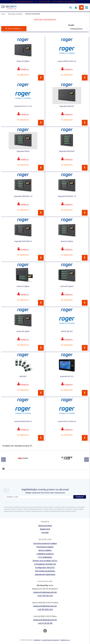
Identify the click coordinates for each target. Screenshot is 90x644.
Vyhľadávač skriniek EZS (45, 564)
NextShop (37, 640)
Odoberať (80, 497)
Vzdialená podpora (45, 554)
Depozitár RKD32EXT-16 (67, 196)
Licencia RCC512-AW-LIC (67, 421)
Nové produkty (45, 550)
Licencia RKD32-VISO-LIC (67, 61)
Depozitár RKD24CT (67, 106)
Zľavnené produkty (45, 547)
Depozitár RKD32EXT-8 (23, 241)
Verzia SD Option (23, 61)
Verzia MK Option (23, 331)
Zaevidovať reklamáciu (45, 574)
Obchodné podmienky (45, 571)
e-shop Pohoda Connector (50, 640)
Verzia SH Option (23, 286)
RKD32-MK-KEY (67, 331)
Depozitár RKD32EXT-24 (23, 196)
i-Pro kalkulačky (45, 557)
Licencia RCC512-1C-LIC (23, 106)
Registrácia (45, 529)
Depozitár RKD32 (23, 151)
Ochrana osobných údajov (45, 543)
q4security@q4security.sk (24, 2)
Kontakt (45, 533)
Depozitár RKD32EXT (67, 151)
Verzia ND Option (67, 286)
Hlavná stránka (45, 526)
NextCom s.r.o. (65, 640)
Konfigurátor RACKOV (45, 568)
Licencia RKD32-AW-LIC (23, 421)
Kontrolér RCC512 (67, 376)
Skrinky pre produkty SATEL (45, 561)
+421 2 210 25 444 (44, 2)
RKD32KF (23, 376)
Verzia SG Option (67, 241)
